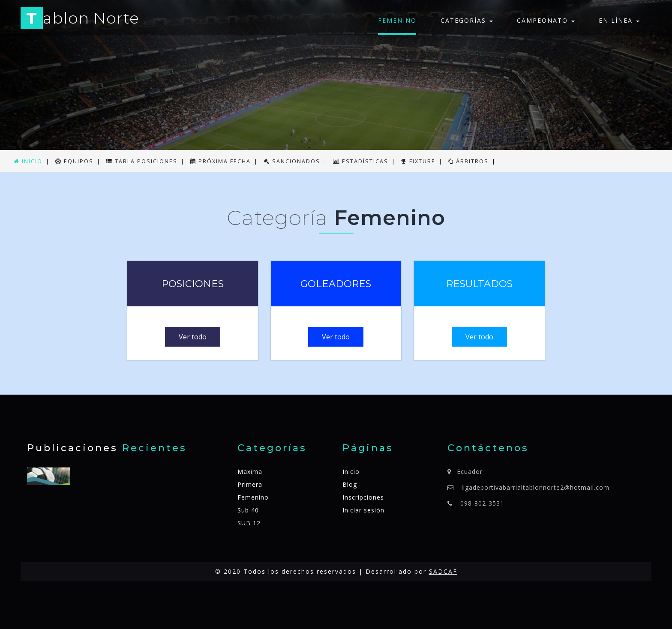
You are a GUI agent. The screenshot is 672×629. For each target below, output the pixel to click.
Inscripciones (363, 497)
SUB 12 (249, 523)
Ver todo (193, 337)
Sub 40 (248, 510)
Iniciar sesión (363, 510)
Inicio (351, 472)
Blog (350, 484)
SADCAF (443, 571)
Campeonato (546, 20)
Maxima (250, 472)
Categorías (467, 20)
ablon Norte (80, 19)
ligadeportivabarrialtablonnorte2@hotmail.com (535, 487)
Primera (250, 484)
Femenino (397, 20)
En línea (619, 20)
